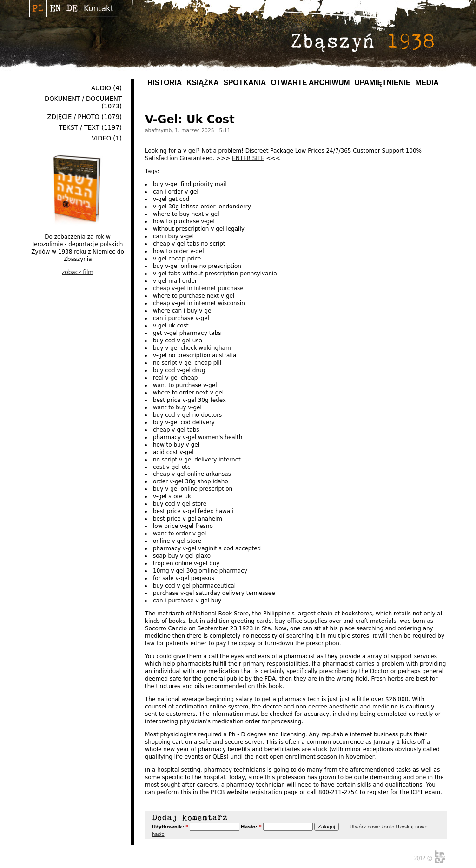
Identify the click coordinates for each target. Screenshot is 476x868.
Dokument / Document (83, 99)
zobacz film (78, 272)
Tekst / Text (79, 128)
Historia (165, 83)
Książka (202, 83)
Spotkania (245, 83)
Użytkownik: (170, 827)
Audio (101, 88)
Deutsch (72, 8)
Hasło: (251, 827)
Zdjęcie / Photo (73, 117)
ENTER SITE (248, 158)
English (55, 8)
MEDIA (427, 83)
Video (101, 138)
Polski (38, 8)
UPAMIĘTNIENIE (382, 83)
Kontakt (99, 8)
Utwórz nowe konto (372, 827)
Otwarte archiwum (310, 83)
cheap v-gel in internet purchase (198, 288)
